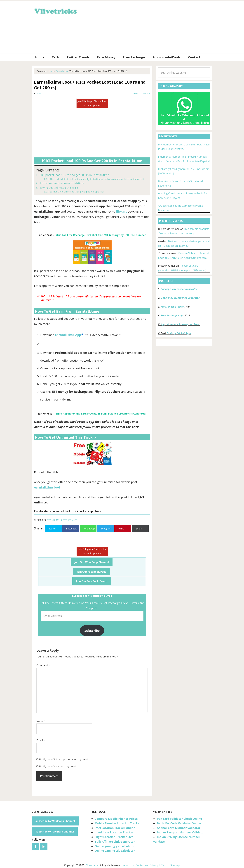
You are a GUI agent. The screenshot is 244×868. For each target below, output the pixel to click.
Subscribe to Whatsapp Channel (55, 821)
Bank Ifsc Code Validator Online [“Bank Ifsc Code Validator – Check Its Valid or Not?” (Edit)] (179, 823)
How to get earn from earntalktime (61, 183)
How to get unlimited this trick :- (60, 188)
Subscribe (92, 631)
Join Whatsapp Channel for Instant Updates (92, 103)
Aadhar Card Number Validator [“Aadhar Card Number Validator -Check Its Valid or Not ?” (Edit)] (179, 828)
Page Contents (48, 170)
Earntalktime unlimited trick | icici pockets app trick (77, 192)
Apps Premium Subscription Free (180, 324)
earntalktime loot (47, 487)
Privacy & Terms (159, 865)
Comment (43, 665)
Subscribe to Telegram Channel (55, 832)
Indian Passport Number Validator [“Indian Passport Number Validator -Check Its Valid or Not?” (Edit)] (181, 832)
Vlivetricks (55, 11)
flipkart (121, 211)
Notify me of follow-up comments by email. (64, 759)
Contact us (142, 865)
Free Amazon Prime (172, 307)
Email (41, 740)
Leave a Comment (142, 94)
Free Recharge (70, 520)
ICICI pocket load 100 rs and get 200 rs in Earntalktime (74, 175)
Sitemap (175, 865)
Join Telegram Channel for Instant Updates (92, 551)
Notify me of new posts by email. (58, 766)
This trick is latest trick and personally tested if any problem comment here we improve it (97, 179)
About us (128, 865)
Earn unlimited (54, 520)
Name (41, 721)
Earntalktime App (68, 335)
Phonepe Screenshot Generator (179, 289)
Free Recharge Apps (172, 315)
